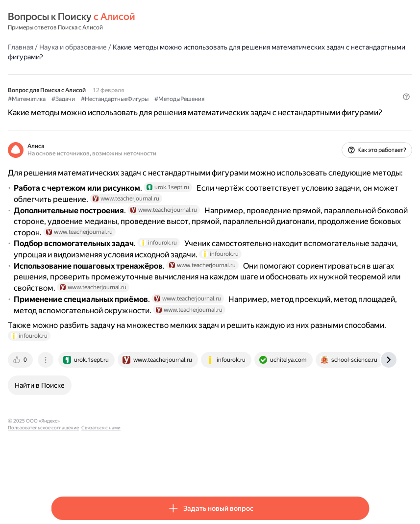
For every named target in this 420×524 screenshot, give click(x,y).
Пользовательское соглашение (143, 469)
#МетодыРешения (222, 99)
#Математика (70, 99)
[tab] (64, 408)
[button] (363, 115)
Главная (64, 47)
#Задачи (106, 99)
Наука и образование (116, 47)
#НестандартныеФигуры (158, 99)
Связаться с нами (200, 469)
